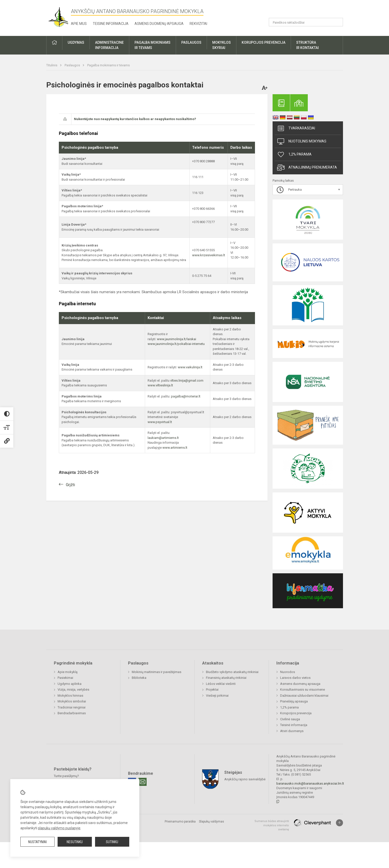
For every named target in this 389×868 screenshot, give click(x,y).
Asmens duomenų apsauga (159, 24)
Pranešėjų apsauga (294, 701)
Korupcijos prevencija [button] (264, 42)
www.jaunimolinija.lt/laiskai (177, 339)
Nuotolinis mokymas (302, 141)
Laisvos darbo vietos (295, 678)
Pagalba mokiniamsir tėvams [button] (153, 45)
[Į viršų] (339, 823)
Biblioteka (139, 678)
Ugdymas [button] (76, 42)
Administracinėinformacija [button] (109, 45)
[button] (309, 11)
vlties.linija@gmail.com (187, 380)
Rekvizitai (198, 24)
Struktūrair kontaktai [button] (308, 45)
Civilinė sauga (290, 719)
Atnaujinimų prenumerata (307, 168)
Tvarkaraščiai (296, 128)
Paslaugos (73, 65)
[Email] (143, 782)
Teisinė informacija (111, 24)
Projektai (212, 690)
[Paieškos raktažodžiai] (306, 22)
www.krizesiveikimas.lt (209, 255)
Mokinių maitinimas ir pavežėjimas (157, 672)
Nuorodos (288, 672)
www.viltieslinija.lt (160, 385)
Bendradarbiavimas (72, 713)
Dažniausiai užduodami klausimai (304, 696)
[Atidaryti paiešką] (337, 22)
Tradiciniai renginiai (72, 707)
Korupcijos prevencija (296, 713)
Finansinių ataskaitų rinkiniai (226, 678)
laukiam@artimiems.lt (163, 438)
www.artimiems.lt (175, 448)
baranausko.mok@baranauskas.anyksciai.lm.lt (310, 783)
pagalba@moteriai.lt (186, 396)
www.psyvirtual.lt (160, 422)
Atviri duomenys (292, 731)
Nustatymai (37, 842)
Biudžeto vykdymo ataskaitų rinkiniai (232, 672)
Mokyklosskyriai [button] (222, 45)
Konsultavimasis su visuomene (302, 690)
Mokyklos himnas (70, 696)
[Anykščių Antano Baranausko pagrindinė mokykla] (59, 17)
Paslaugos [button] (191, 42)
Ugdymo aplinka (70, 684)
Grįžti (70, 485)
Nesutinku (75, 842)
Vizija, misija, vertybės (73, 690)
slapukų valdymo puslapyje (59, 828)
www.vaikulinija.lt (190, 367)
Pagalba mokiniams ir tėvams (109, 65)
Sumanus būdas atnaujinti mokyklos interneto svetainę (272, 825)
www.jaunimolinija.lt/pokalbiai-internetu (176, 344)
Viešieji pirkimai (217, 696)
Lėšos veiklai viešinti (221, 684)
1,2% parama (294, 155)
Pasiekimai (65, 678)
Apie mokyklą (68, 672)
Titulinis (52, 65)
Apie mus (79, 24)
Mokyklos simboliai (72, 701)
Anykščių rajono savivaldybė (245, 779)
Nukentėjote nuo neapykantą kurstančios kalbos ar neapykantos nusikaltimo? (135, 119)
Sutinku (112, 842)
